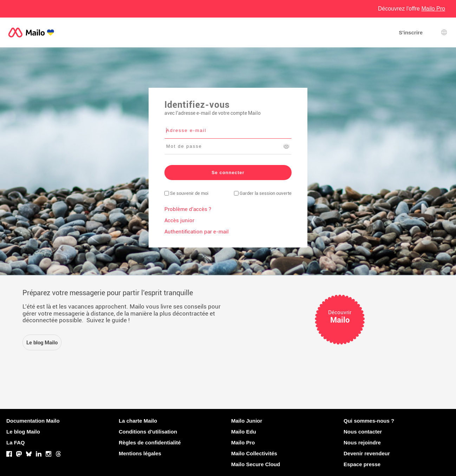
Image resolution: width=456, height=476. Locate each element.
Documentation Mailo (33, 421)
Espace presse (362, 464)
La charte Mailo (138, 421)
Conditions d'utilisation (148, 432)
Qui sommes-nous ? (369, 421)
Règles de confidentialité (150, 442)
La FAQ (16, 442)
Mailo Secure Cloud (256, 464)
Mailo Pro (243, 442)
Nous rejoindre (362, 442)
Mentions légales (140, 453)
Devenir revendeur (367, 453)
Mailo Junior (247, 421)
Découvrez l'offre (412, 9)
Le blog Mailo (23, 432)
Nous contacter (363, 432)
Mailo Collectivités (254, 453)
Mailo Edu (244, 432)
